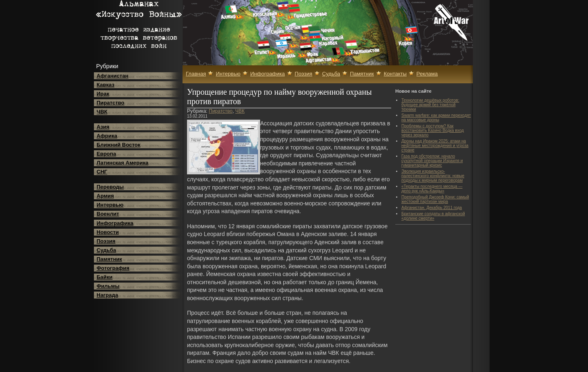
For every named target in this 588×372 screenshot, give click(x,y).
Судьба (107, 250)
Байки (105, 277)
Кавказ (106, 85)
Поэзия (106, 241)
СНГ (102, 172)
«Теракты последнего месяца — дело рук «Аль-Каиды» (432, 189)
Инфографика (115, 223)
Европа (107, 154)
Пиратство (111, 103)
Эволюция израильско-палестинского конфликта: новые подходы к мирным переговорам (433, 176)
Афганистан (113, 76)
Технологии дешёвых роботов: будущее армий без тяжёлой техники (430, 105)
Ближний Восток (119, 145)
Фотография (113, 268)
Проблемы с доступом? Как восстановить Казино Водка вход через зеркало (433, 130)
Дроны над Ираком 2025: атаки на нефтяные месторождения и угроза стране (435, 146)
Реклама (427, 74)
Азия (103, 127)
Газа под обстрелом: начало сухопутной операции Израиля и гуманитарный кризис (432, 161)
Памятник (110, 259)
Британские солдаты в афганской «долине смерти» (433, 216)
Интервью (110, 205)
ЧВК (102, 112)
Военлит (108, 214)
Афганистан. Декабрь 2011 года (432, 208)
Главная (196, 74)
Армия (105, 196)
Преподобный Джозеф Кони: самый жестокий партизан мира (435, 199)
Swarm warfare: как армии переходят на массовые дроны (436, 118)
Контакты (395, 74)
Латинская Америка (123, 163)
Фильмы (108, 286)
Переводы (110, 187)
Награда (108, 295)
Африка (107, 136)
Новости (108, 232)
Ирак (103, 94)
